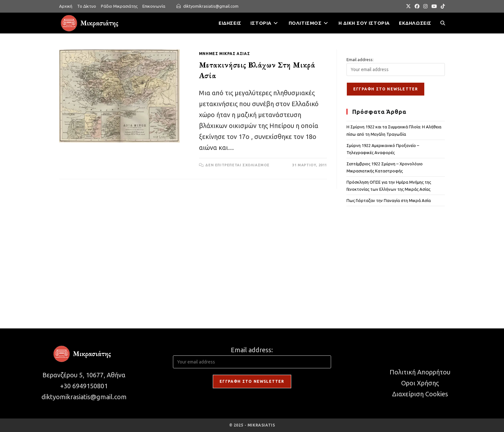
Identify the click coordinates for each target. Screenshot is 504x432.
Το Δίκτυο (87, 6)
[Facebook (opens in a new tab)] (417, 6)
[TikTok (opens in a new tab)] (442, 6)
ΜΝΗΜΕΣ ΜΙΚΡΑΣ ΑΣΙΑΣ (224, 54)
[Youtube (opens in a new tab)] (434, 6)
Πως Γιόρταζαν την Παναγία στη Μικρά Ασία (389, 200)
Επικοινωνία (154, 6)
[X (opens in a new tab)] (408, 6)
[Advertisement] (396, 259)
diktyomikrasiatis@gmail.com (211, 6)
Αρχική (66, 6)
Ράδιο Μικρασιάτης (119, 6)
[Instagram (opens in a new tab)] (425, 6)
